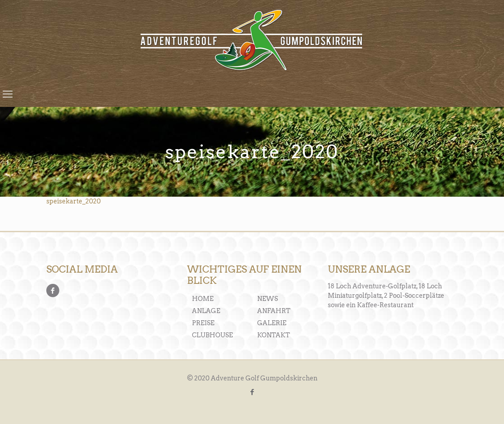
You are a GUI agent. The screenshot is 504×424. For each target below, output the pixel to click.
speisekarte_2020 (74, 201)
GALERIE (272, 323)
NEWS (268, 299)
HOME (203, 299)
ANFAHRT (274, 311)
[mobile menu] (8, 94)
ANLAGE (206, 311)
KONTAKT (274, 335)
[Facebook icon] (252, 392)
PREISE (203, 323)
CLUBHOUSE (212, 335)
